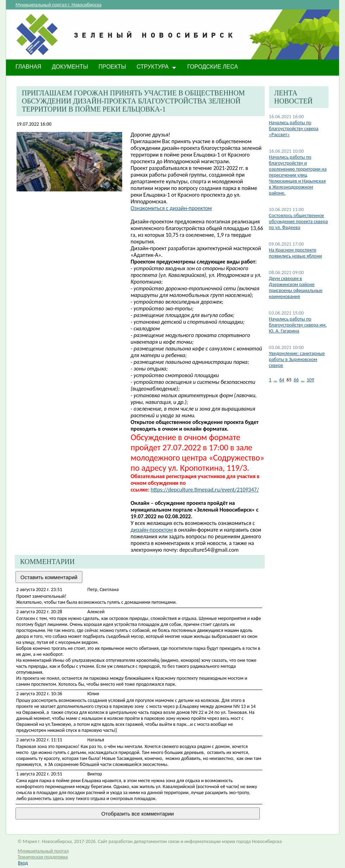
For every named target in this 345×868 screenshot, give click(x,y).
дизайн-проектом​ (152, 530)
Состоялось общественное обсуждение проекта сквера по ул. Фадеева (299, 221)
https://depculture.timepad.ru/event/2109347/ (205, 490)
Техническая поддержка (43, 857)
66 (296, 380)
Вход (23, 863)
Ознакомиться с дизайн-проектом (171, 208)
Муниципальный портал (43, 851)
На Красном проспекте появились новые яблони (295, 253)
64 (282, 380)
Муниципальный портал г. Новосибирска (58, 5)
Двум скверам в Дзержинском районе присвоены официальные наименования (296, 287)
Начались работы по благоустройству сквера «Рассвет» (294, 129)
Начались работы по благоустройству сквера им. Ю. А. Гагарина (298, 325)
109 (310, 380)
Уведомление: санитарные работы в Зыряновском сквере (297, 359)
